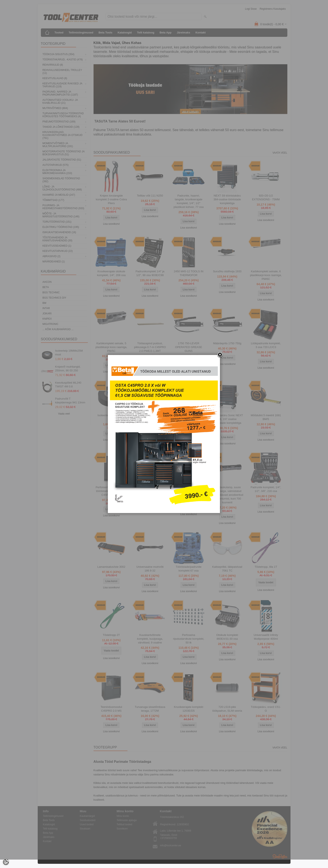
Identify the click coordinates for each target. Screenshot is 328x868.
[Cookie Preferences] (6, 862)
